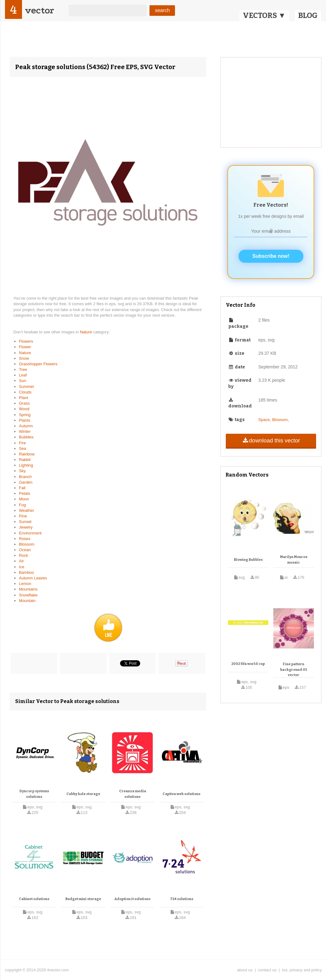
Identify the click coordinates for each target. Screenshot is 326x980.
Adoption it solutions (132, 899)
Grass (24, 403)
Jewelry (26, 527)
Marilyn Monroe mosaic (294, 560)
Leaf (23, 375)
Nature (87, 332)
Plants (25, 420)
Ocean (25, 550)
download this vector (271, 441)
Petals (25, 493)
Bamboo (26, 572)
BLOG (308, 15)
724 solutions (182, 899)
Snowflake (28, 595)
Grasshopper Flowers (38, 364)
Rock (24, 555)
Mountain (27, 601)
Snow (24, 358)
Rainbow (27, 454)
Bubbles (26, 437)
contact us (267, 970)
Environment (30, 533)
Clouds (25, 392)
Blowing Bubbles (248, 560)
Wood (24, 409)
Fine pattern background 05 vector (294, 670)
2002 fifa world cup (248, 664)
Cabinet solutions (34, 899)
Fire (22, 443)
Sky (22, 471)
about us (245, 970)
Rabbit (25, 460)
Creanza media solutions (133, 794)
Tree (23, 369)
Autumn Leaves (33, 578)
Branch (25, 477)
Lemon (25, 584)
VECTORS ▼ (264, 15)
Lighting (26, 465)
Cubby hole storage (83, 794)
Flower (25, 347)
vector (39, 10)
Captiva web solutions (181, 794)
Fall (22, 488)
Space (264, 420)
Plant (24, 398)
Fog (22, 505)
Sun (22, 381)
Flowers (26, 341)
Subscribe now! (271, 256)
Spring (25, 415)
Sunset (25, 522)
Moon (24, 499)
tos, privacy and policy (302, 970)
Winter (25, 431)
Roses (25, 539)
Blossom (27, 544)
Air (21, 561)
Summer (27, 387)
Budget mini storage (83, 899)
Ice (22, 567)
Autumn (26, 426)
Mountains (28, 589)
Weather (27, 510)
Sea (22, 448)
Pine (23, 516)
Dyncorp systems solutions (34, 794)
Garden (26, 482)
